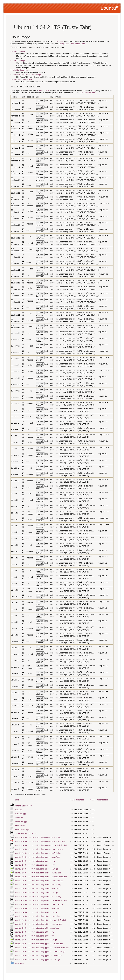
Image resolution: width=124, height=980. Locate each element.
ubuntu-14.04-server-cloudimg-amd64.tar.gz (36, 866)
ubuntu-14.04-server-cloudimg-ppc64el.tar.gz (37, 954)
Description (102, 800)
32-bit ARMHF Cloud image (21, 79)
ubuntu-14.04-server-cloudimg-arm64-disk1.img (38, 870)
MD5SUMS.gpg (20, 813)
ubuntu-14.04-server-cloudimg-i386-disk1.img (37, 912)
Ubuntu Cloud (58, 41)
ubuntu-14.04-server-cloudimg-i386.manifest (37, 923)
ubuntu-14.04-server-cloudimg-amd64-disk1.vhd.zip (40, 840)
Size (93, 800)
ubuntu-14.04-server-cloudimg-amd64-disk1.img (38, 836)
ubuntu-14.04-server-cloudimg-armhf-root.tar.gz (39, 901)
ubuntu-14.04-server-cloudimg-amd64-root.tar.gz (39, 847)
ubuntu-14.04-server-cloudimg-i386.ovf (34, 931)
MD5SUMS (18, 809)
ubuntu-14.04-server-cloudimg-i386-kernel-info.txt (40, 916)
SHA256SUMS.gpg (22, 828)
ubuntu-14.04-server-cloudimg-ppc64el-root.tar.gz (40, 946)
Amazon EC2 (44, 90)
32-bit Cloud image (18, 51)
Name (17, 800)
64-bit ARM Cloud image (20, 70)
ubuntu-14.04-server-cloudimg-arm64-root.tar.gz (39, 878)
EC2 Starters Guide (88, 93)
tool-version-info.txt (26, 832)
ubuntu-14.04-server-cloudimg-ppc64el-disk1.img (39, 938)
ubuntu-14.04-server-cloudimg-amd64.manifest (37, 855)
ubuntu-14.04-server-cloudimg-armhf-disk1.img (38, 893)
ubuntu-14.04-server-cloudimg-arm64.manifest (37, 885)
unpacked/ (19, 957)
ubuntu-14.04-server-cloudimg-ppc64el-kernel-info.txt (42, 942)
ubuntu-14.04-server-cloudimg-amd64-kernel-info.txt (41, 844)
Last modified (77, 800)
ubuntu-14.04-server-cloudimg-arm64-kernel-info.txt (41, 874)
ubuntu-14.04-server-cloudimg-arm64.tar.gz (36, 889)
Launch (40, 101)
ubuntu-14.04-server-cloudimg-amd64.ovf (35, 863)
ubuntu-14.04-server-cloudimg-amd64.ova (35, 859)
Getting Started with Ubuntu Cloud (72, 44)
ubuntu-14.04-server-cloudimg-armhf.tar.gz (36, 908)
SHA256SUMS (20, 825)
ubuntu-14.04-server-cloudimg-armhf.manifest (37, 904)
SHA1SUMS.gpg (21, 821)
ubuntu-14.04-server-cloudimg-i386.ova (34, 927)
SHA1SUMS (19, 817)
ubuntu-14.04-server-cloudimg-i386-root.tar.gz (38, 919)
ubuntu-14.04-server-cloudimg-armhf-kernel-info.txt (41, 897)
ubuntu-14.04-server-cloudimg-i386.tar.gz (36, 935)
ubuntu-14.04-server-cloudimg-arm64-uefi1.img (38, 882)
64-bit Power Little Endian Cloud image (26, 75)
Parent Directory (23, 806)
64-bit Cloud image (18, 61)
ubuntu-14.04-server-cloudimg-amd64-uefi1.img (38, 851)
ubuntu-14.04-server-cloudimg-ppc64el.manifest (38, 950)
